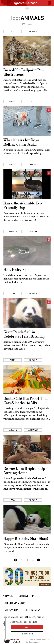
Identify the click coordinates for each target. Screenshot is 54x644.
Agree (27, 627)
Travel (8, 596)
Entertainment (14, 603)
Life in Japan (32, 610)
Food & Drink (28, 596)
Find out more (27, 634)
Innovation (11, 610)
